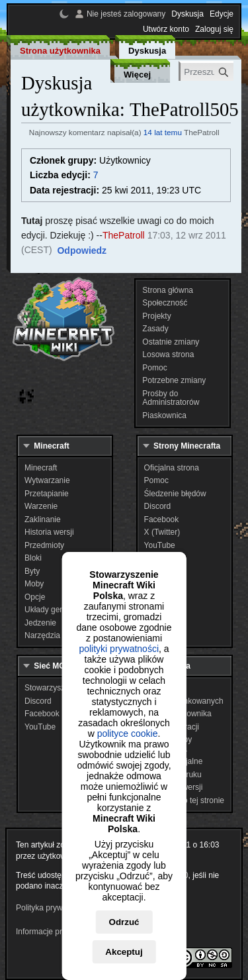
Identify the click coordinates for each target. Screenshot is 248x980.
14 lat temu (163, 132)
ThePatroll (124, 235)
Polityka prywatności (52, 908)
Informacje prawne (49, 932)
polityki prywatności (119, 649)
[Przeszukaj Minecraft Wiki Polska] (207, 72)
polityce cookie (128, 734)
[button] (82, 251)
